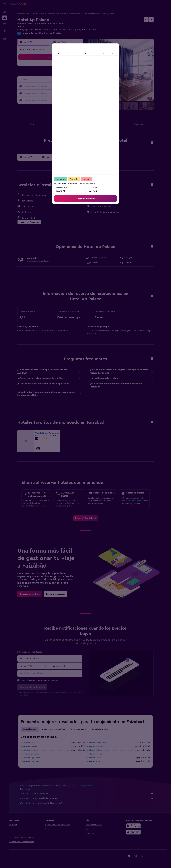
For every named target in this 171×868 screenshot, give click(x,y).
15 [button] (75, 80)
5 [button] (56, 74)
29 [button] (75, 93)
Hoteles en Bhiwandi (35, 754)
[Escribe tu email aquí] (57, 673)
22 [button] (75, 86)
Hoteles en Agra (98, 761)
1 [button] (75, 67)
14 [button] (68, 80)
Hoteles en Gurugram (35, 761)
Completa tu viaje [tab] (105, 729)
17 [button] (43, 86)
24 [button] (43, 93)
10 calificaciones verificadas (52, 33)
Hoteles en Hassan (34, 746)
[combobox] (57, 658)
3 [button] (43, 74)
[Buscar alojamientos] (5, 18)
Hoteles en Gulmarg (99, 750)
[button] (5, 4)
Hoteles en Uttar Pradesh (76, 14)
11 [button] (49, 80)
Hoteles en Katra (33, 750)
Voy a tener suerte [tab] (83, 729)
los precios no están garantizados (86, 786)
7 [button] (68, 74)
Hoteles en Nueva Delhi (101, 743)
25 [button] (49, 93)
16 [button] (81, 80)
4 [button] (49, 74)
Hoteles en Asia (43, 14)
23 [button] (81, 86)
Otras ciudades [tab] (34, 729)
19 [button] (56, 86)
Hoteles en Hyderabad (35, 758)
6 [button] (62, 74)
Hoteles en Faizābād (96, 14)
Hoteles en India (58, 14)
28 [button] (68, 93)
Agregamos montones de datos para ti (92, 798)
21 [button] (68, 86)
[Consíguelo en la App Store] (138, 832)
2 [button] (81, 67)
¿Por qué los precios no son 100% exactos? (92, 803)
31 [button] (43, 99)
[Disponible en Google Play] (138, 826)
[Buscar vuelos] (5, 12)
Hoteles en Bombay (99, 746)
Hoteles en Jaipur (98, 758)
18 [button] (49, 86)
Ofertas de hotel (28, 14)
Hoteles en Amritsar (99, 754)
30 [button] (81, 93)
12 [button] (56, 80)
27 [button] (62, 93)
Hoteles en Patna (33, 743)
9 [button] (81, 74)
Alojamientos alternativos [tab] (58, 729)
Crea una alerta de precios (137, 501)
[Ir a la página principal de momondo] (18, 4)
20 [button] (62, 86)
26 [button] (55, 93)
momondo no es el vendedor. (92, 794)
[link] (90, 518)
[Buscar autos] (5, 24)
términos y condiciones (65, 693)
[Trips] (5, 31)
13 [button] (62, 80)
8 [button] (75, 74)
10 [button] (43, 80)
